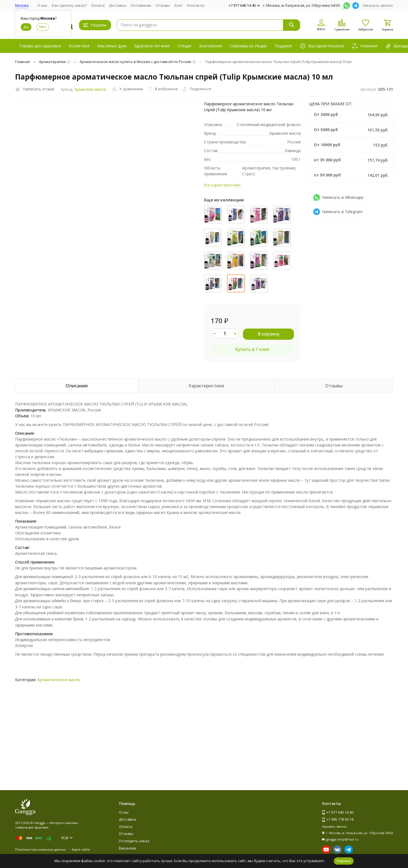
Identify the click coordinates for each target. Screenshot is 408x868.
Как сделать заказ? (69, 5)
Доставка (118, 5)
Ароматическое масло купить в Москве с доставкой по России (135, 62)
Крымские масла (90, 89)
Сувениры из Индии (248, 46)
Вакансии (127, 848)
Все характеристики (222, 185)
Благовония (211, 46)
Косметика (79, 46)
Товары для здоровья (40, 46)
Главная (22, 62)
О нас (42, 5)
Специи (185, 46)
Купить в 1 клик (252, 349)
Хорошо (344, 861)
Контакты (196, 5)
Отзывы (163, 5)
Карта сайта (81, 849)
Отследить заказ (134, 841)
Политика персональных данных (40, 849)
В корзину (268, 334)
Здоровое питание (152, 46)
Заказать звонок (378, 5)
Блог (178, 5)
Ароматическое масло (59, 680)
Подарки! (283, 46)
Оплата (98, 5)
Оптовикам (141, 5)
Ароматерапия (52, 62)
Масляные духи (112, 46)
